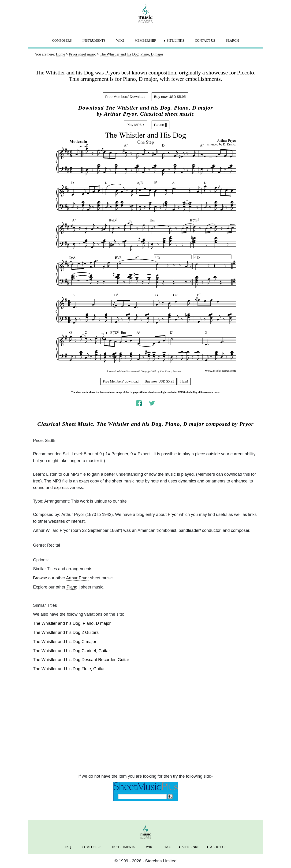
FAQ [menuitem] (68, 847)
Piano (72, 587)
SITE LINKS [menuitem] (175, 41)
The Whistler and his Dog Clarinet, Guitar (71, 651)
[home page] (145, 14)
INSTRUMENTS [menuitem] (94, 41)
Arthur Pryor (77, 578)
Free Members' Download (125, 97)
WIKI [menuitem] (120, 41)
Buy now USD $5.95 (170, 97)
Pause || (161, 125)
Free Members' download (121, 381)
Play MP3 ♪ (135, 125)
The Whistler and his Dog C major (65, 642)
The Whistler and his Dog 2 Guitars (66, 633)
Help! (184, 381)
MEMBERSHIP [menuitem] (145, 41)
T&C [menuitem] (168, 847)
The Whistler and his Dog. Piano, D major (72, 623)
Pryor (247, 424)
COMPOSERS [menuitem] (62, 41)
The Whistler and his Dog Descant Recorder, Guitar (81, 660)
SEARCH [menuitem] (232, 41)
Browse (40, 578)
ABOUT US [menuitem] (218, 847)
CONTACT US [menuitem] (205, 41)
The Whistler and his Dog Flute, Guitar (69, 669)
